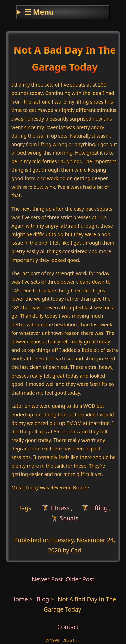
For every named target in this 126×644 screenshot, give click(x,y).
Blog (44, 599)
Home (19, 599)
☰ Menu (39, 12)
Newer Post (47, 579)
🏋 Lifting (95, 508)
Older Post (80, 579)
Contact (68, 627)
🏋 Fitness (55, 508)
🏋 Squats (65, 518)
